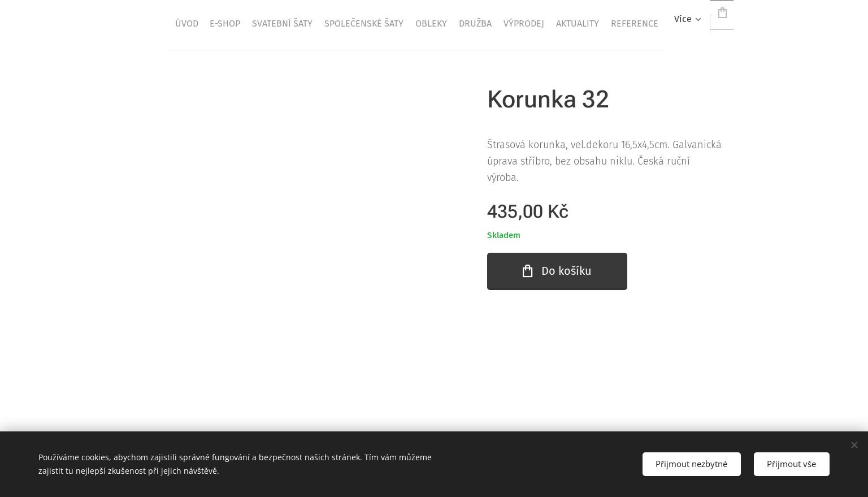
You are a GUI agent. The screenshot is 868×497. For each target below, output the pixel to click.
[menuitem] (276, 23)
